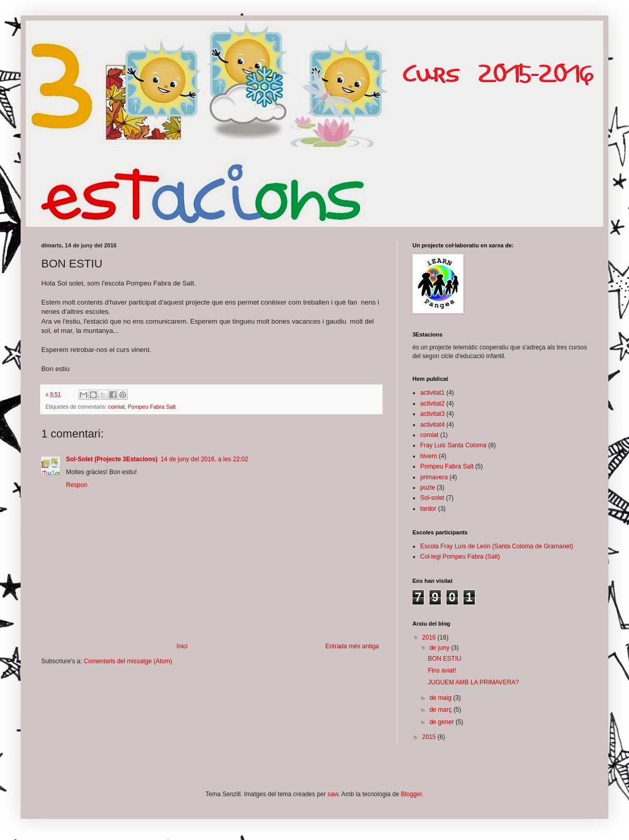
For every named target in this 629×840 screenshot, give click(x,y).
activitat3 (432, 414)
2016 (430, 637)
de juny (440, 648)
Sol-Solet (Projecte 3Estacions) (112, 459)
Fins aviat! (442, 670)
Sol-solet (432, 498)
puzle (428, 488)
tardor (428, 509)
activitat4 (432, 425)
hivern (429, 456)
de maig (441, 698)
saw (333, 794)
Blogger (411, 794)
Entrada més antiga (352, 646)
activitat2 (432, 404)
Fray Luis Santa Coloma (453, 445)
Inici (182, 646)
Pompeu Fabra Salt (152, 407)
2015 (430, 737)
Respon (77, 485)
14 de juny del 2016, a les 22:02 (204, 459)
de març (442, 710)
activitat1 (432, 393)
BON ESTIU (445, 659)
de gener (443, 722)
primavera (434, 477)
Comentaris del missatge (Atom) (128, 661)
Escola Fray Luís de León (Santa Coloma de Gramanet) (497, 546)
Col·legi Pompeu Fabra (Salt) (460, 557)
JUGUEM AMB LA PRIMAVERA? (474, 682)
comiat (117, 407)
